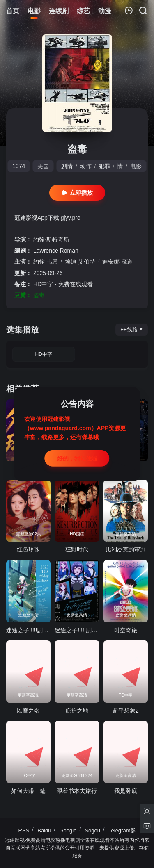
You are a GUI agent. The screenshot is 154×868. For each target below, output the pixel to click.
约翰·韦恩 (46, 262)
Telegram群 (122, 830)
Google (68, 830)
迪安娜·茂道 (117, 262)
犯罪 (104, 166)
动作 (86, 166)
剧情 (67, 166)
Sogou (92, 830)
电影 (136, 166)
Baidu (44, 830)
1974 (19, 166)
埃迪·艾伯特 (80, 262)
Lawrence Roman (56, 251)
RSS (24, 830)
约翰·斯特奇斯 (51, 239)
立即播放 (77, 193)
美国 (43, 166)
